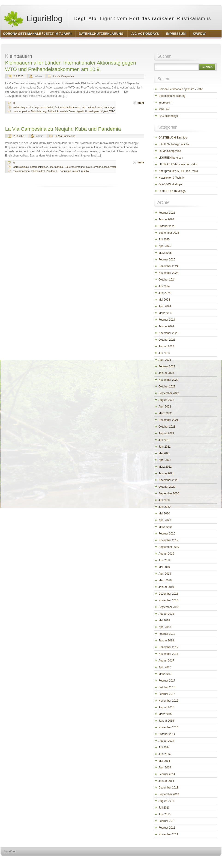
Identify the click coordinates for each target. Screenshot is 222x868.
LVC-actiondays (168, 116)
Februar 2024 (167, 320)
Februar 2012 (167, 828)
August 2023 (166, 346)
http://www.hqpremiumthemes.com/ (204, 860)
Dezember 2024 (168, 266)
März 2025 (165, 253)
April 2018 (165, 627)
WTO (112, 111)
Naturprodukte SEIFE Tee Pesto (178, 171)
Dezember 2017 (168, 647)
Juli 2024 (164, 286)
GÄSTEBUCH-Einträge (173, 138)
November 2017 (168, 654)
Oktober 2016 (167, 687)
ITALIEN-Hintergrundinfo (174, 144)
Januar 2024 (166, 326)
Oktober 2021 (167, 427)
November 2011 (168, 834)
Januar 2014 (166, 781)
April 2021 (165, 460)
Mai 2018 (164, 620)
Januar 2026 (166, 219)
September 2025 (169, 233)
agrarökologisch (39, 167)
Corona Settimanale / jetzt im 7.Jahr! (181, 89)
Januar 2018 (166, 641)
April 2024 (165, 306)
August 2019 (166, 554)
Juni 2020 (165, 507)
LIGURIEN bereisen (171, 158)
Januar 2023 (166, 373)
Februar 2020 (167, 534)
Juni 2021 (165, 447)
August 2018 (166, 614)
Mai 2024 (164, 300)
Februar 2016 (167, 694)
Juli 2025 (164, 239)
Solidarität (53, 111)
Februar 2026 (167, 213)
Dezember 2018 (168, 594)
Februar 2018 (167, 634)
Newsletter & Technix (171, 178)
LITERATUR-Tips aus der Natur (178, 164)
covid (89, 167)
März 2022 (165, 413)
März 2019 (165, 580)
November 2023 (168, 333)
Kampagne (110, 107)
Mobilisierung (38, 111)
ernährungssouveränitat (40, 107)
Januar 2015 (166, 721)
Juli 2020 (164, 500)
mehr (141, 103)
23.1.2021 (19, 136)
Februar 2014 (167, 774)
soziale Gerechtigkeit (72, 111)
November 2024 (168, 273)
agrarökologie (21, 167)
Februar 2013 (167, 821)
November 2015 (168, 701)
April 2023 (165, 360)
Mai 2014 (164, 761)
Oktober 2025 (167, 226)
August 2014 (166, 741)
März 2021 (165, 467)
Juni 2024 (165, 293)
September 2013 (169, 794)
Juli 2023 (164, 353)
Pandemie (52, 171)
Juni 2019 (165, 560)
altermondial (57, 167)
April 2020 (165, 520)
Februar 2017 (167, 681)
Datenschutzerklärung (172, 96)
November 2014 (168, 727)
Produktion (65, 171)
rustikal (85, 171)
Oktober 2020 (167, 487)
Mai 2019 (164, 567)
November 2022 (168, 380)
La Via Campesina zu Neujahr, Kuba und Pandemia (63, 129)
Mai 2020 (164, 514)
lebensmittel (38, 171)
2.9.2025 (18, 76)
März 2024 (165, 313)
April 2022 (165, 407)
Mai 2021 (164, 453)
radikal (76, 171)
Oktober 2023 (167, 340)
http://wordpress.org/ (170, 860)
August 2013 (166, 801)
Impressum (165, 103)
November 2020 (168, 480)
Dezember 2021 (168, 420)
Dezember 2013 (168, 788)
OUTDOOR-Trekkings (172, 191)
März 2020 (165, 527)
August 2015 (166, 707)
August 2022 (166, 400)
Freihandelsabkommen (67, 107)
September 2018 (169, 607)
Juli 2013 (164, 808)
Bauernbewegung (75, 167)
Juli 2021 (164, 440)
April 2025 (165, 246)
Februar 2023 (167, 366)
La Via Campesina (64, 76)
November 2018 (168, 600)
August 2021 (166, 433)
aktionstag (19, 107)
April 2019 (165, 574)
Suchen (207, 67)
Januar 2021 (166, 473)
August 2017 (166, 661)
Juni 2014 (165, 754)
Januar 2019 (166, 587)
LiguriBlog (33, 18)
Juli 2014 (164, 747)
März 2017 (165, 674)
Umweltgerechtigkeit (97, 111)
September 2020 (169, 493)
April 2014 (165, 768)
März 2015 (165, 714)
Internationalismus (92, 107)
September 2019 (169, 547)
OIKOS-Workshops (170, 184)
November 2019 (168, 540)
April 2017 (165, 667)
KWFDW (164, 109)
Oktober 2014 (167, 734)
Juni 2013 (165, 814)
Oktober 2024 (167, 280)
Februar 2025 (167, 260)
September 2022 (169, 393)
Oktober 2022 (167, 387)
